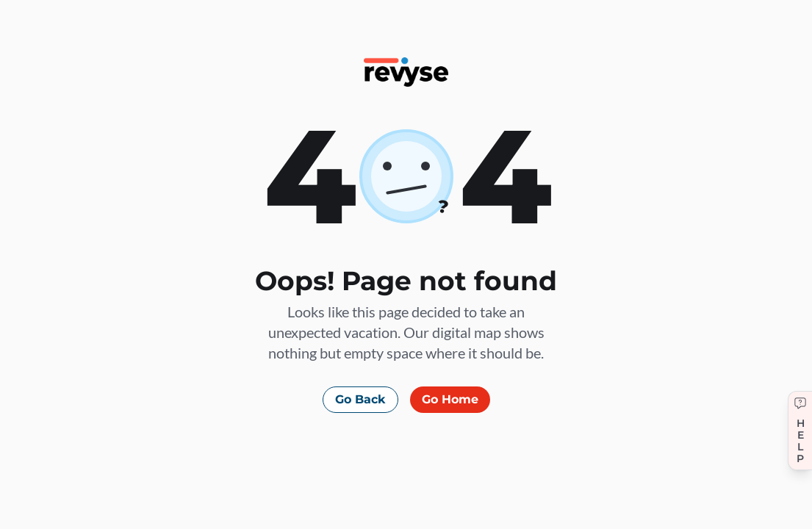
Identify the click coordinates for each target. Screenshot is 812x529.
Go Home (450, 399)
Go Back (360, 399)
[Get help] (800, 431)
